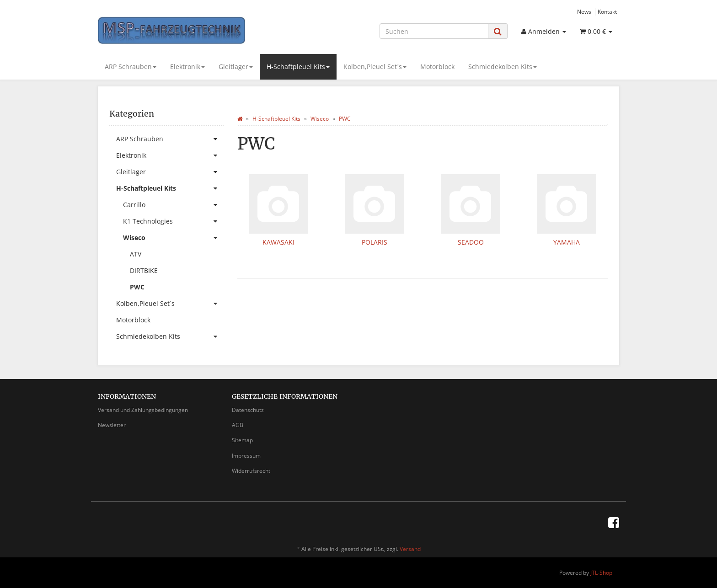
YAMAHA (567, 242)
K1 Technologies (173, 221)
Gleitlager (236, 67)
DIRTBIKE (144, 270)
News (584, 11)
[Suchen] (434, 31)
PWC (137, 287)
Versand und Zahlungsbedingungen (143, 410)
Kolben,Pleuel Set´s (375, 67)
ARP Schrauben (131, 67)
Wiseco (173, 238)
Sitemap (242, 440)
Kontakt (607, 11)
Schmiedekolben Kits (503, 67)
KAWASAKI (278, 242)
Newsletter (112, 425)
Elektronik (187, 67)
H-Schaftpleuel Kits (298, 67)
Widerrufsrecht (251, 471)
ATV (136, 254)
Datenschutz (248, 410)
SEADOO (471, 242)
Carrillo (173, 205)
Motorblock (437, 67)
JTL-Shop (601, 573)
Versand (410, 549)
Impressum (246, 456)
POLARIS (375, 242)
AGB (238, 425)
